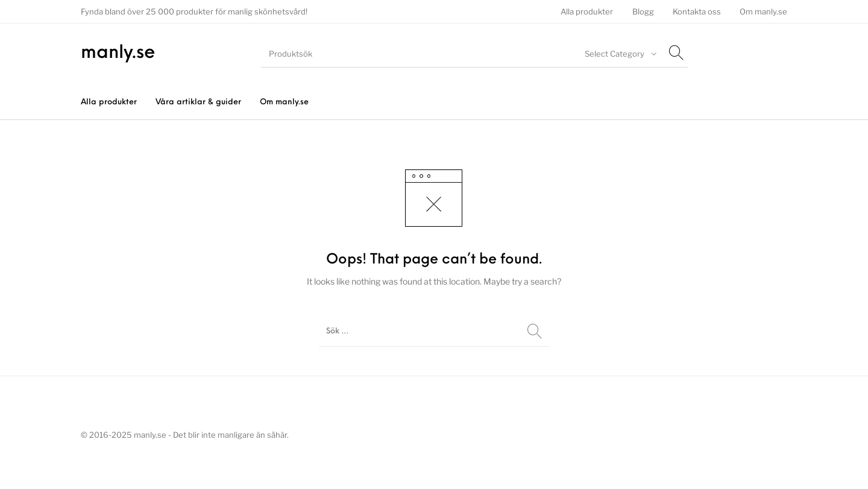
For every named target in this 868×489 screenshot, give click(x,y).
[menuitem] (587, 12)
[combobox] (619, 54)
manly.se (118, 53)
